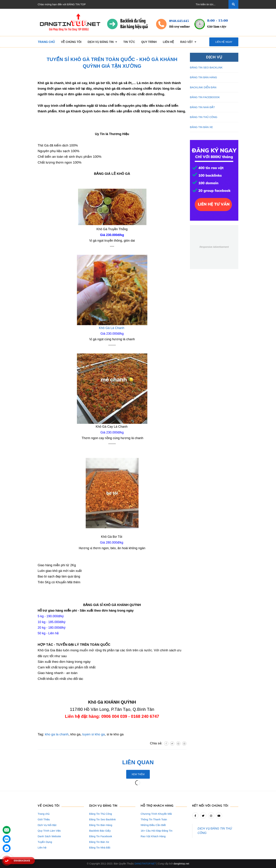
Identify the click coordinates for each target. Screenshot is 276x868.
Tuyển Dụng (45, 842)
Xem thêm (138, 774)
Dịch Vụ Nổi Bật (47, 825)
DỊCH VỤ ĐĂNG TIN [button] (103, 805)
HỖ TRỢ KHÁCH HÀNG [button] (157, 805)
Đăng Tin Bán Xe (99, 842)
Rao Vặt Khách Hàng (153, 836)
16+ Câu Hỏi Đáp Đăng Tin (156, 831)
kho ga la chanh (57, 734)
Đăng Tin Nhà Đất (100, 848)
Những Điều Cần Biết (153, 825)
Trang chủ (44, 814)
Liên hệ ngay (224, 42)
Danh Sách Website (49, 836)
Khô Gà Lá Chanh (112, 328)
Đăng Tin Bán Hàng (101, 825)
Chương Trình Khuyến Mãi (156, 814)
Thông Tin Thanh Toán (154, 819)
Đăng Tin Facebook (101, 836)
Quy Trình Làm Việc (49, 831)
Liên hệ (42, 848)
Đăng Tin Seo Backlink (103, 819)
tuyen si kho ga (94, 734)
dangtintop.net (181, 864)
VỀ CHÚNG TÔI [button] (48, 805)
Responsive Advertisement (214, 247)
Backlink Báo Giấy (100, 831)
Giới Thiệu (44, 819)
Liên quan (138, 762)
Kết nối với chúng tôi (210, 805)
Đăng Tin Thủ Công (101, 814)
